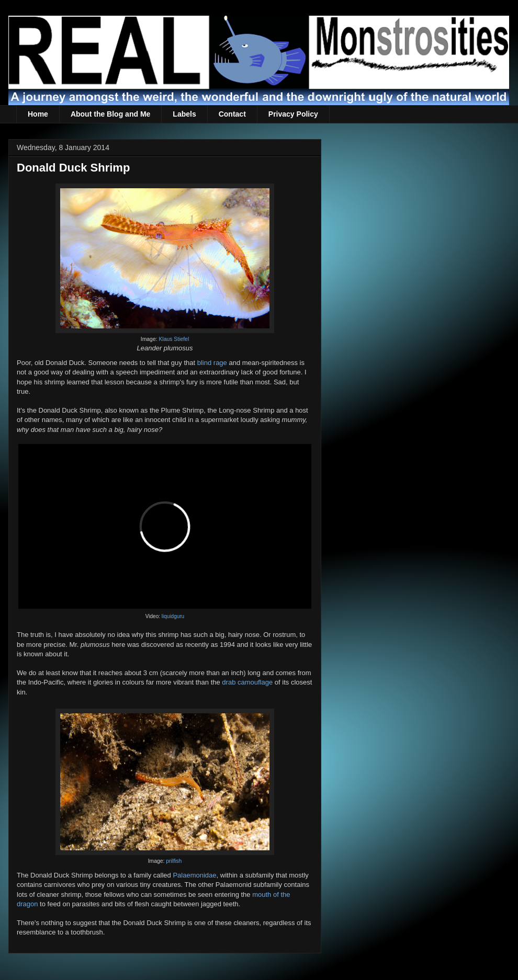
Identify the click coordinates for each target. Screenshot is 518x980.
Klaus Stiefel (174, 339)
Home (38, 114)
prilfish (174, 861)
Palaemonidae (194, 875)
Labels (184, 114)
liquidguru (173, 616)
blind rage (212, 363)
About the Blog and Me (110, 114)
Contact (232, 114)
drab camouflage (247, 682)
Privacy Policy (293, 114)
